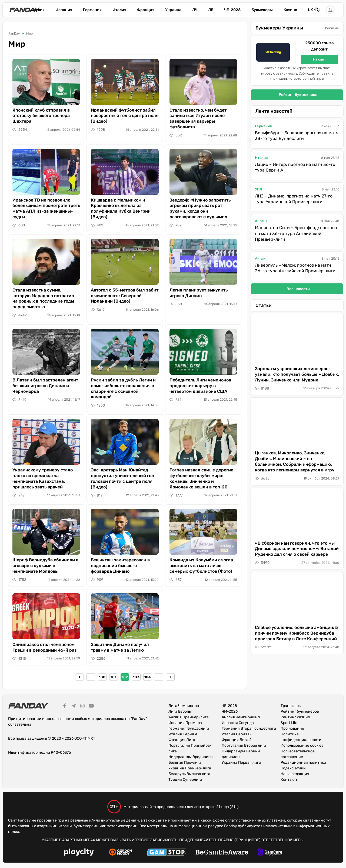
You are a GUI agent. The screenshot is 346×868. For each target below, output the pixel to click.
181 (113, 677)
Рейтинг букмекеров (298, 95)
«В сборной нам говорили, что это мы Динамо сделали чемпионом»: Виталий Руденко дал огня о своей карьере (297, 549)
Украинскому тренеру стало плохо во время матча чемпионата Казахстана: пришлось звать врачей (43, 478)
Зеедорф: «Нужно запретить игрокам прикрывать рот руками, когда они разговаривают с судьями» (200, 208)
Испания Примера (185, 723)
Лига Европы (180, 711)
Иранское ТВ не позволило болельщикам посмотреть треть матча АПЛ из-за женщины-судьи (46, 208)
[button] (330, 10)
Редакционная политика (303, 763)
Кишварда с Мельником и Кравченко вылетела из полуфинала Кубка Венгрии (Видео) (121, 208)
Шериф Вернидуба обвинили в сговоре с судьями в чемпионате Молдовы (45, 566)
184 (147, 677)
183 (136, 677)
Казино (290, 10)
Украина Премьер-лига (190, 768)
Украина (173, 10)
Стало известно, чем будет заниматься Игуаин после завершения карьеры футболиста (198, 118)
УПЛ (259, 189)
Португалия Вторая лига (244, 745)
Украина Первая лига (241, 763)
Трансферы (291, 706)
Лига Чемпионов (184, 706)
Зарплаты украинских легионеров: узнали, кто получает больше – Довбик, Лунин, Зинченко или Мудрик (297, 374)
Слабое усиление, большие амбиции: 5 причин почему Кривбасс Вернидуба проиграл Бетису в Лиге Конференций (296, 633)
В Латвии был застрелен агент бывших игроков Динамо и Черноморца (45, 386)
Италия (119, 10)
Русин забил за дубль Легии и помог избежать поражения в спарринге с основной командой (123, 388)
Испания (64, 10)
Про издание (292, 728)
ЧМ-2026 (230, 711)
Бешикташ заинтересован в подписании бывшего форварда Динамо (120, 566)
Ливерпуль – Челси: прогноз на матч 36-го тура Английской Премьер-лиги (295, 268)
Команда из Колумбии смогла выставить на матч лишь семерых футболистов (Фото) (201, 566)
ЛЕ (211, 10)
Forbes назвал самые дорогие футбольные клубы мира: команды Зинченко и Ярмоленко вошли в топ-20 (201, 478)
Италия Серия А (183, 734)
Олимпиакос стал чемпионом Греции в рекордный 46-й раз (45, 647)
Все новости (298, 289)
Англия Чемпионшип (241, 717)
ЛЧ (195, 10)
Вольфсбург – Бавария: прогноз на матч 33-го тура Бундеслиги (297, 136)
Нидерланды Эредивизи (191, 757)
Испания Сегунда (238, 723)
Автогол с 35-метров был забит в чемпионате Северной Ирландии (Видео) (125, 296)
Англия (38, 10)
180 (102, 677)
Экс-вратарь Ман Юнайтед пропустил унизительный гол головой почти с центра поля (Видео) (122, 478)
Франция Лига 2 (237, 740)
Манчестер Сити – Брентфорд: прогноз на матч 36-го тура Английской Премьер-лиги (296, 233)
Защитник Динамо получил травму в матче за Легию (120, 647)
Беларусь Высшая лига (189, 774)
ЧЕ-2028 (232, 10)
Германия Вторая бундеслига (249, 728)
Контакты (290, 780)
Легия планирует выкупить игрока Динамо (199, 293)
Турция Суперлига (185, 780)
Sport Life (289, 723)
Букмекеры (262, 10)
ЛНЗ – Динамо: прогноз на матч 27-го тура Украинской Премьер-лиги (294, 199)
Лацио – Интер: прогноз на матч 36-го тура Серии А (295, 167)
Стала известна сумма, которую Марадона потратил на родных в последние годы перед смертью (43, 298)
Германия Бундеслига (189, 728)
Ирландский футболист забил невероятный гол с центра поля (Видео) (125, 116)
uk (310, 10)
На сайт (320, 59)
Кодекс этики (293, 768)
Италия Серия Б (236, 734)
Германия (92, 10)
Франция (146, 10)
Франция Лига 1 (183, 740)
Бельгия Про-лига (185, 763)
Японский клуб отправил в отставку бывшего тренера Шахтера (41, 116)
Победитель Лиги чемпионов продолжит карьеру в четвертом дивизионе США (200, 386)
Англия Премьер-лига (189, 717)
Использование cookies (302, 745)
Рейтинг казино (295, 717)
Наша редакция (295, 774)
